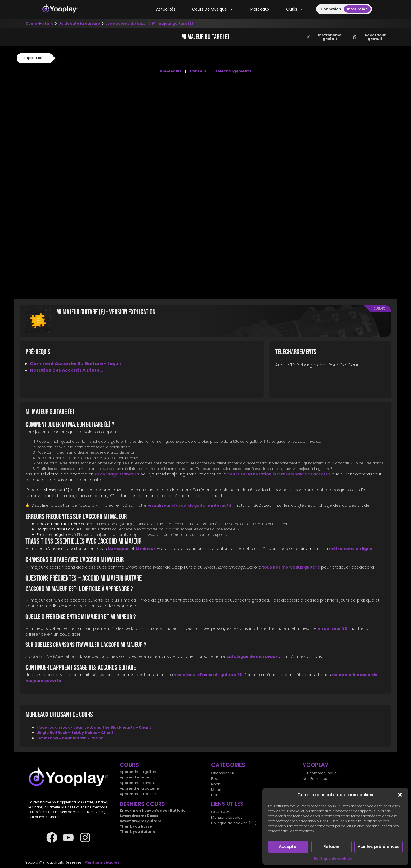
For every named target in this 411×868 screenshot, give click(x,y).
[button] (400, 795)
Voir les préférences (379, 847)
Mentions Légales (227, 817)
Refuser (331, 847)
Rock (216, 784)
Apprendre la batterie (139, 788)
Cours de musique (213, 9)
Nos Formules (315, 779)
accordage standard (117, 474)
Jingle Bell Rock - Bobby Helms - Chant (75, 733)
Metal (216, 790)
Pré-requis (171, 71)
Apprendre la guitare (139, 772)
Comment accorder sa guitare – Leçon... (77, 364)
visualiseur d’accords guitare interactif (190, 505)
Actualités (166, 9)
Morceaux (260, 9)
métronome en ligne (351, 549)
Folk (215, 795)
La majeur (119, 549)
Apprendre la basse (138, 794)
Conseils (198, 71)
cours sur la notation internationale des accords (279, 474)
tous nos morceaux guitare (291, 567)
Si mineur (145, 549)
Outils (295, 9)
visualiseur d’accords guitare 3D (208, 675)
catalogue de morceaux (252, 656)
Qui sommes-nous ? (321, 773)
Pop (215, 779)
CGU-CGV (220, 812)
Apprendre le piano (137, 777)
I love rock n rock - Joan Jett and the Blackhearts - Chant (94, 727)
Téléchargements (233, 71)
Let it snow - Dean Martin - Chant (70, 738)
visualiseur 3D (333, 628)
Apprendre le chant (137, 783)
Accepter (288, 847)
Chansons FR (223, 773)
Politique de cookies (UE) (234, 823)
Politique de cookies (333, 858)
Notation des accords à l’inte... (66, 370)
